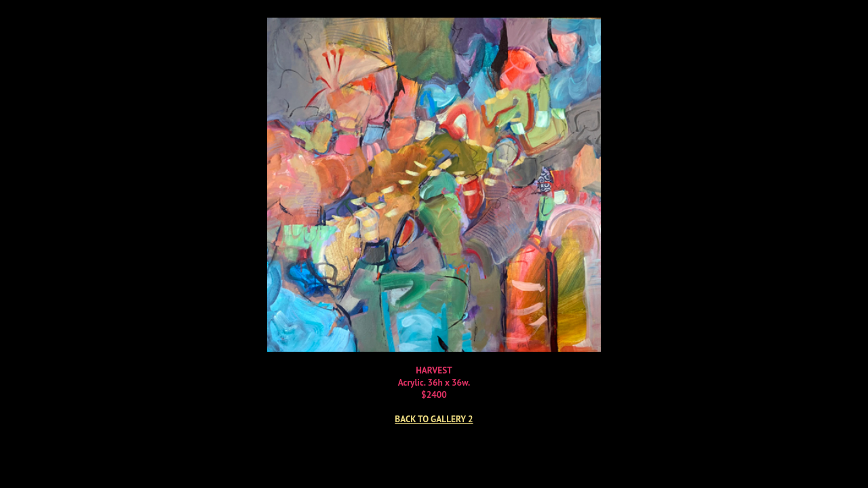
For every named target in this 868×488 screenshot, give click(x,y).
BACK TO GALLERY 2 (434, 419)
